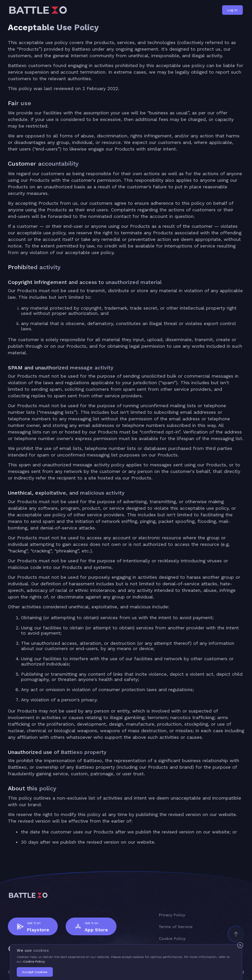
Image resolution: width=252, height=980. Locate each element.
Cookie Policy (34, 961)
